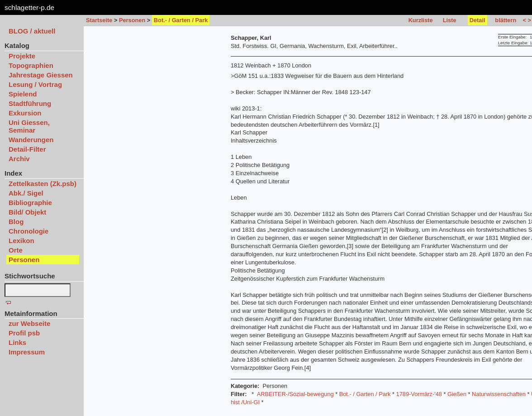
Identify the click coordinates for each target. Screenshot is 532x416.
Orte (16, 250)
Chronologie (28, 231)
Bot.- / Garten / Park (365, 394)
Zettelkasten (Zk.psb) (43, 184)
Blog (16, 222)
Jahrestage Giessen (41, 75)
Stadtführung (30, 103)
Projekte (22, 56)
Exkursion (25, 113)
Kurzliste (421, 20)
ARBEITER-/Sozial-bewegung (295, 394)
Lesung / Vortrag (35, 84)
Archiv (19, 159)
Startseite (99, 20)
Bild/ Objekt (27, 212)
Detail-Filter (27, 149)
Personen (132, 20)
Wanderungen (31, 140)
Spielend (23, 94)
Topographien (31, 65)
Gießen (457, 394)
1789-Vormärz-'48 (419, 394)
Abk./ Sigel (26, 193)
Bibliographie (30, 203)
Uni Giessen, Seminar (29, 126)
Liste (450, 20)
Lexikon (21, 241)
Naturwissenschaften (499, 394)
